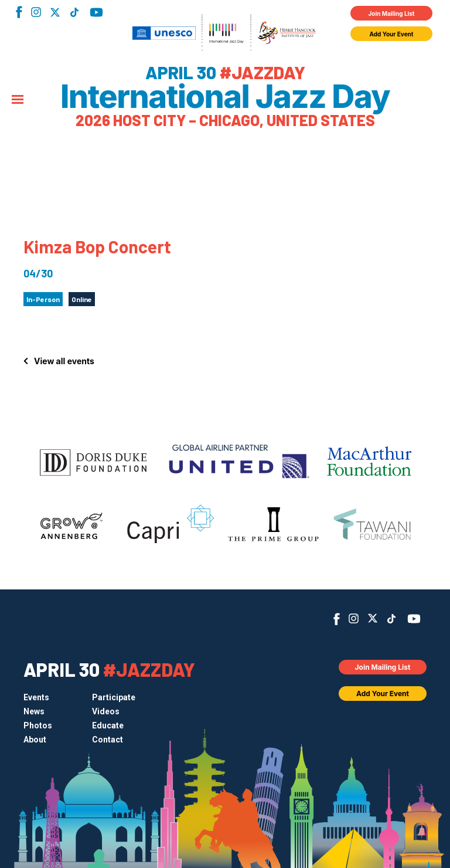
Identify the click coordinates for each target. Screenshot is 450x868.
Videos (106, 711)
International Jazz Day (225, 97)
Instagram (36, 12)
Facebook (19, 12)
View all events (64, 361)
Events (36, 697)
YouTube (96, 12)
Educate (108, 725)
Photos (38, 725)
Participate (114, 697)
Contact (108, 740)
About (35, 740)
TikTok (74, 12)
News (34, 711)
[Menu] (18, 100)
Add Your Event (392, 34)
